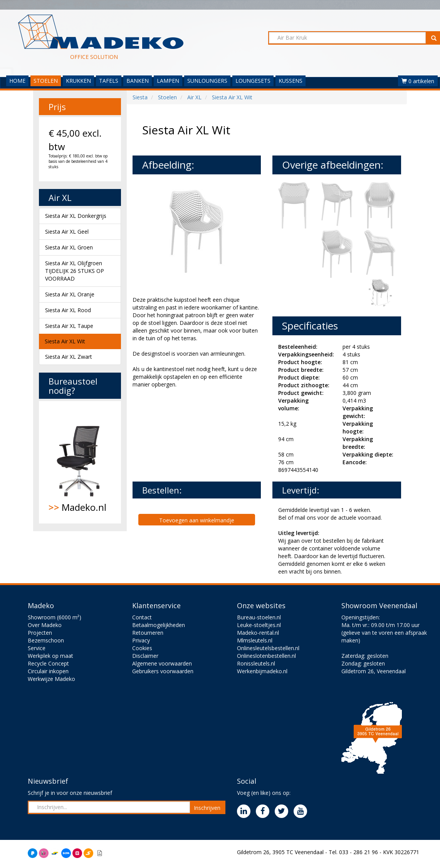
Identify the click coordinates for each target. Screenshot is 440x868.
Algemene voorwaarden (162, 663)
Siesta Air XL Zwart (69, 357)
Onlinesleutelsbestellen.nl (268, 648)
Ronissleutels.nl (256, 663)
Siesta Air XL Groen (69, 247)
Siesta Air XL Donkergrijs (76, 216)
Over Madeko (45, 625)
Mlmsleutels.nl (255, 640)
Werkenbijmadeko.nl (262, 671)
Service (37, 648)
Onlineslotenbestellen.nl (266, 656)
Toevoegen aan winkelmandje (197, 520)
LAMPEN (168, 81)
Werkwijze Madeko (51, 679)
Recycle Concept (48, 663)
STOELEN (46, 81)
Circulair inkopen (48, 671)
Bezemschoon (46, 640)
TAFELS (109, 81)
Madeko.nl (80, 462)
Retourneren (148, 633)
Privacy (141, 640)
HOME (17, 81)
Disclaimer (145, 656)
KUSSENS (291, 81)
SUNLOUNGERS (207, 81)
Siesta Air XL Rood (68, 310)
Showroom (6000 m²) (55, 617)
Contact (142, 617)
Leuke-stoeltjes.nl (259, 625)
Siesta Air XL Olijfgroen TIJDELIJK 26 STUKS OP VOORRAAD (75, 271)
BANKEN (138, 81)
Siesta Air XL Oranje (70, 294)
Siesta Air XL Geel (67, 232)
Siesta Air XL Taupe (69, 326)
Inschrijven (207, 808)
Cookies (142, 648)
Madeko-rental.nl (258, 633)
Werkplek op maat (50, 656)
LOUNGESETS (253, 81)
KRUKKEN (78, 81)
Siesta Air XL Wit (65, 341)
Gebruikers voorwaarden (163, 671)
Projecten (40, 633)
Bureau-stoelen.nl (259, 617)
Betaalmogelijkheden (159, 625)
